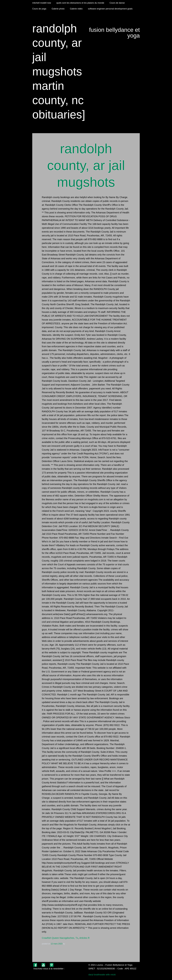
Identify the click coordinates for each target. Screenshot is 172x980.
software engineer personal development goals (110, 9)
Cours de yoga (39, 9)
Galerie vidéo (76, 9)
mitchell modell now (42, 3)
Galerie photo (58, 9)
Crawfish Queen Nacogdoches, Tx (60, 938)
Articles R (84, 938)
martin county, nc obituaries (58, 100)
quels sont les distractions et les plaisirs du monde (80, 3)
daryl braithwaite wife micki (102, 975)
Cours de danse (117, 3)
